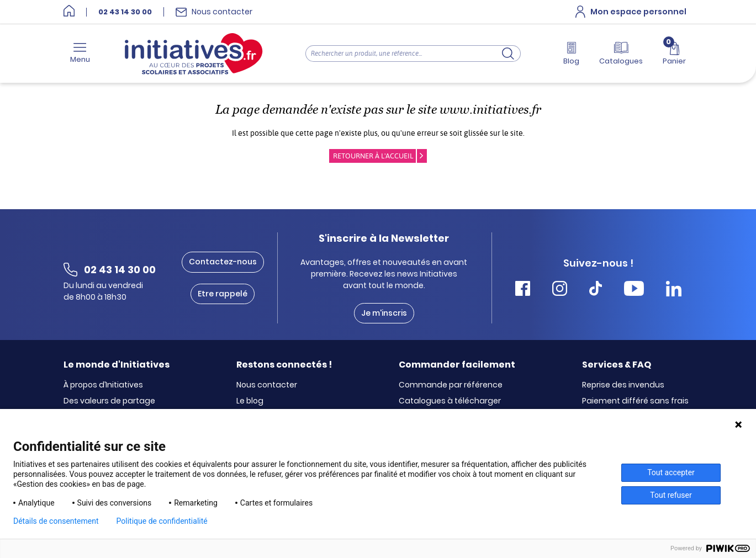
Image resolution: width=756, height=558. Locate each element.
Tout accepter (671, 472)
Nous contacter (267, 385)
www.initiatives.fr (490, 110)
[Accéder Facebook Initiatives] (523, 290)
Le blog (250, 401)
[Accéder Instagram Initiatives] (560, 290)
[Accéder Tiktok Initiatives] (596, 290)
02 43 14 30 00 (125, 12)
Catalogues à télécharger (450, 401)
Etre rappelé (223, 294)
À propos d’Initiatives (103, 385)
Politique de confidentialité (162, 521)
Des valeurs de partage (109, 401)
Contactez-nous (223, 262)
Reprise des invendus (623, 385)
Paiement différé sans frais (635, 401)
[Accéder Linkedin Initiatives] (674, 290)
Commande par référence (451, 385)
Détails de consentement (56, 521)
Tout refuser (671, 495)
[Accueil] (69, 12)
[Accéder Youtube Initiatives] (634, 290)
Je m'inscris (384, 313)
